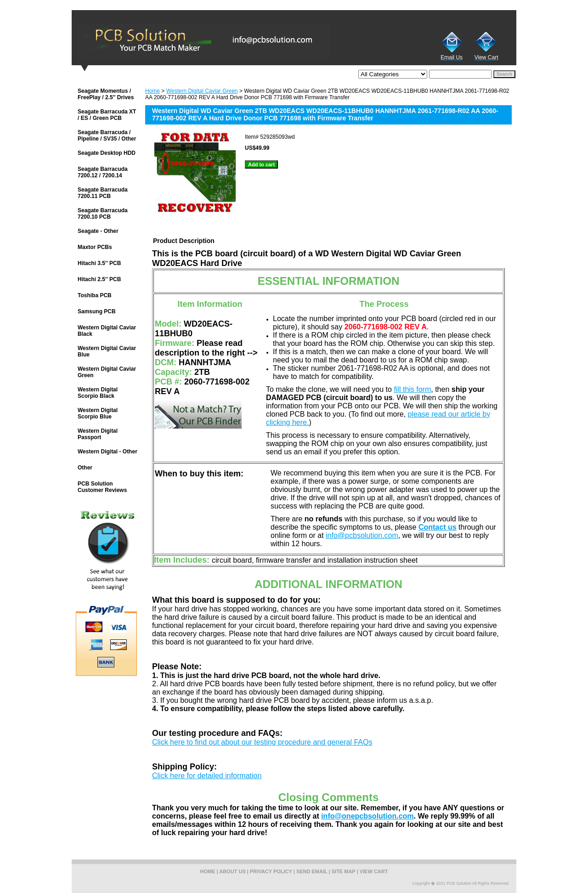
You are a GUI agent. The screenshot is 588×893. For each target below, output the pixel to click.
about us (232, 871)
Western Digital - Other (107, 452)
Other (85, 468)
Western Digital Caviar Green (202, 91)
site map (344, 871)
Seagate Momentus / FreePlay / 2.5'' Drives (106, 94)
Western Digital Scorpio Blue (98, 413)
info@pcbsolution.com (362, 535)
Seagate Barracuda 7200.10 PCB (103, 214)
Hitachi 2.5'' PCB (99, 279)
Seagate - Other (98, 231)
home (208, 871)
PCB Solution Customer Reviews (102, 487)
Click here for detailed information (207, 776)
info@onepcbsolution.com (367, 816)
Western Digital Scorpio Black (98, 393)
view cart (374, 871)
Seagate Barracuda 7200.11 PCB (103, 193)
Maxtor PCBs (95, 247)
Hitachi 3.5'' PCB (99, 263)
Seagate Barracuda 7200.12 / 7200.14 (103, 172)
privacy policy (271, 871)
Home (153, 91)
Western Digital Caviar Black (107, 331)
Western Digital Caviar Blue (107, 351)
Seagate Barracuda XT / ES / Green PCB (107, 115)
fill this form (412, 389)
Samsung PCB (97, 311)
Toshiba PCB (95, 295)
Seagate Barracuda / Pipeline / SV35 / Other (107, 136)
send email (312, 871)
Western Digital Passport (98, 434)
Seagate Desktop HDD (107, 153)
